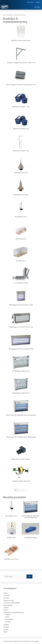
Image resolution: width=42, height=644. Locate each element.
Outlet (6, 610)
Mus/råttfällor (9, 619)
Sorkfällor (8, 622)
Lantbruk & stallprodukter (12, 603)
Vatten (6, 632)
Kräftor (7, 617)
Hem (4, 15)
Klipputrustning (8, 600)
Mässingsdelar (8, 605)
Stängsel (6, 627)
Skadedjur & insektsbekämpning (14, 612)
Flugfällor (8, 614)
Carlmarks (7, 596)
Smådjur (6, 625)
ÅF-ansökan (30, 2)
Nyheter (6, 608)
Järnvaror (6, 598)
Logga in (38, 2)
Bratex (6, 593)
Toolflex (6, 629)
